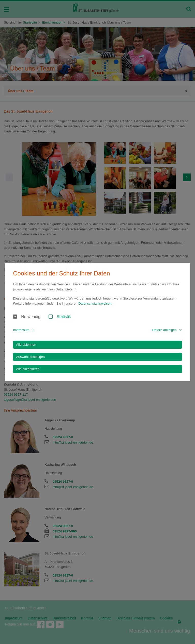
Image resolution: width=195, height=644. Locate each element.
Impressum (21, 330)
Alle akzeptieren (28, 369)
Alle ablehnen (26, 345)
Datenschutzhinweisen (95, 303)
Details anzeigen (164, 330)
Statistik (64, 317)
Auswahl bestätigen (30, 357)
